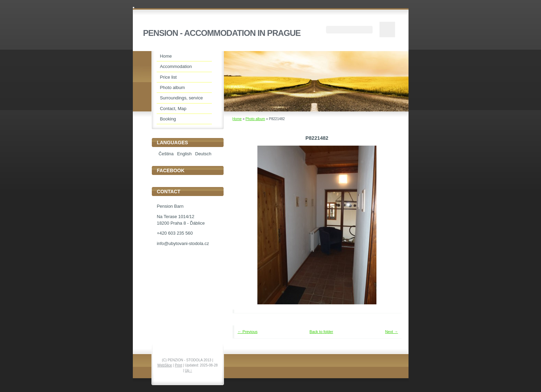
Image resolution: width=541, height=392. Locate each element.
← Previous (248, 332)
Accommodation (176, 66)
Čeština (166, 154)
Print (179, 365)
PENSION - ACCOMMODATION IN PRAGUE (222, 33)
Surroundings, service (182, 98)
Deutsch (203, 154)
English (184, 154)
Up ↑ (189, 370)
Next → (391, 332)
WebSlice (165, 365)
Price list (169, 77)
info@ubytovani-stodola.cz (183, 243)
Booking (168, 119)
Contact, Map (173, 109)
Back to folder (321, 332)
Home (237, 119)
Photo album (255, 119)
